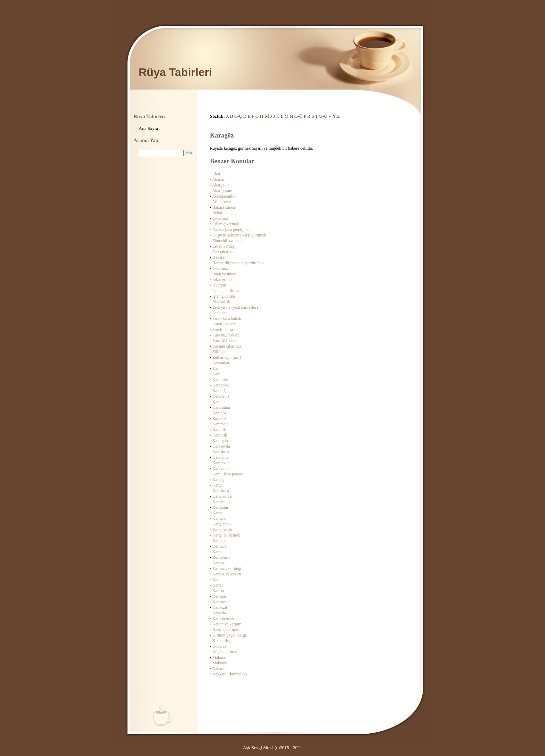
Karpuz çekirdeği (227, 568)
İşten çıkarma (224, 296)
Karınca (219, 518)
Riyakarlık (221, 302)
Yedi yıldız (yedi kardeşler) (235, 307)
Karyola (219, 613)
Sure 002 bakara (226, 335)
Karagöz (219, 413)
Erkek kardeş (223, 246)
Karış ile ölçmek (226, 535)
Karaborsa (221, 385)
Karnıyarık (221, 557)
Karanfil (219, 430)
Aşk (247, 747)
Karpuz (218, 563)
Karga (217, 485)
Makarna (220, 663)
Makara (219, 657)
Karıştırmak (222, 530)
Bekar (217, 213)
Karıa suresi (222, 496)
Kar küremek (223, 618)
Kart (216, 580)
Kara (216, 374)
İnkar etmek (222, 280)
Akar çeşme (222, 191)
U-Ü (323, 116)
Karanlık (220, 435)
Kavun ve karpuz (227, 624)
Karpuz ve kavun (227, 574)
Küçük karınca (225, 652)
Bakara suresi (224, 207)
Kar (215, 368)
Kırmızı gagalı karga (230, 635)
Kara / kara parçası (228, 474)
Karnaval (220, 546)
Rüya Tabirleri (175, 72)
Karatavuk (221, 463)
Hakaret (219, 257)
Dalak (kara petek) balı (231, 230)
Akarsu (218, 180)
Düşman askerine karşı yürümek (239, 235)
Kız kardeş (221, 641)
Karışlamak (222, 524)
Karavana (220, 468)
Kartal (218, 585)
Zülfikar (219, 352)
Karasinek (221, 452)
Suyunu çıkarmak (227, 346)
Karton (218, 591)
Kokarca (219, 646)
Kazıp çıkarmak (226, 630)
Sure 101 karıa (225, 341)
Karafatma (221, 407)
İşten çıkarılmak (226, 291)
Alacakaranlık (224, 196)
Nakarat (219, 668)
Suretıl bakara (224, 324)
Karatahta (221, 457)
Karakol (219, 418)
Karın (217, 513)
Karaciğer (221, 391)
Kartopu (219, 596)
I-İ (267, 116)
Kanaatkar (221, 363)
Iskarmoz (220, 268)
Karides (219, 502)
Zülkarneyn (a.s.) (227, 357)
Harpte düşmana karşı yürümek (238, 263)
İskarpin (219, 285)
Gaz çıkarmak (224, 252)
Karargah (220, 441)
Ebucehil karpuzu (227, 241)
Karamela (221, 424)
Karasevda (221, 446)
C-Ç (238, 116)
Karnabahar (222, 541)
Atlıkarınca (221, 202)
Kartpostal (221, 602)
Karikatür (220, 507)
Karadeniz (221, 396)
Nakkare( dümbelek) (230, 674)
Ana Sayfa (148, 128)
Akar (216, 174)
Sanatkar (220, 313)
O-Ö (299, 116)
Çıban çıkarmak (226, 224)
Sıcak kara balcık (227, 318)
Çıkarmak (221, 218)
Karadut (219, 402)
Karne (217, 552)
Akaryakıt (220, 185)
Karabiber (221, 380)
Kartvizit (220, 607)
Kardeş (218, 480)
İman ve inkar (224, 274)
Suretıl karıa (223, 330)
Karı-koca (221, 491)
